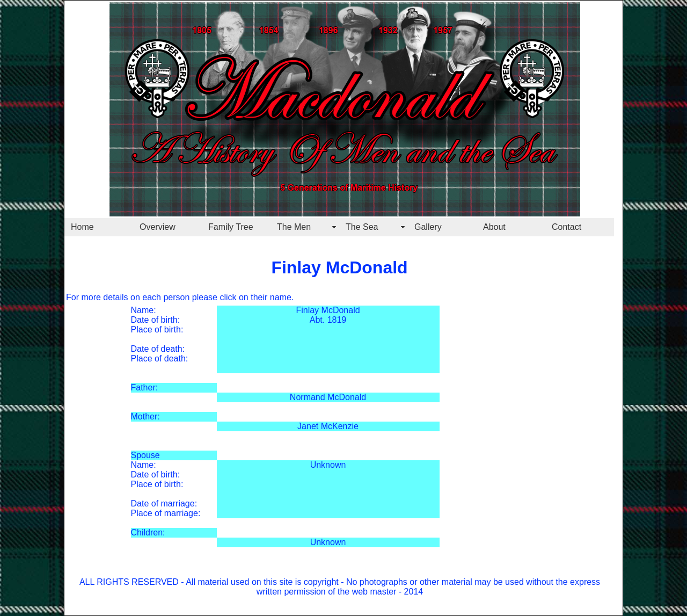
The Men (294, 227)
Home (82, 227)
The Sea (362, 227)
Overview (158, 227)
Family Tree (231, 227)
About (494, 227)
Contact (567, 227)
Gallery (428, 227)
